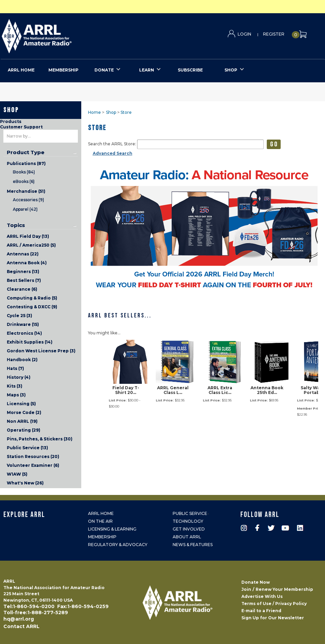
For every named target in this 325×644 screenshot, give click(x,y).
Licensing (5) (21, 404)
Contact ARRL (21, 626)
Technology (188, 521)
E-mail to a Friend (261, 611)
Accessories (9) (28, 200)
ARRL (64, 34)
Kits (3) (15, 386)
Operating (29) (24, 430)
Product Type (26, 152)
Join (246, 589)
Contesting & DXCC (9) (32, 307)
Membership (102, 537)
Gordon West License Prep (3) (41, 351)
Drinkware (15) (23, 324)
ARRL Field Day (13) (28, 236)
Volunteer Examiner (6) (33, 465)
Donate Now (256, 582)
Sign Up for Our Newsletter (273, 618)
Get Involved (189, 529)
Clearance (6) (22, 289)
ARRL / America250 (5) (31, 245)
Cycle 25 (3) (19, 316)
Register (274, 34)
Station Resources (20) (33, 456)
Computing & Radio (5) (32, 298)
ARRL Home (101, 513)
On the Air (100, 521)
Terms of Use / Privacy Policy (274, 604)
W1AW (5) (17, 474)
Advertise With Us (262, 596)
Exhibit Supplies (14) (30, 342)
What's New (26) (25, 483)
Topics (16, 225)
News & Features (193, 545)
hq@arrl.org (19, 619)
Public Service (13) (27, 448)
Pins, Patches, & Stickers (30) (40, 439)
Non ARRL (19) (22, 421)
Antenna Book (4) (27, 263)
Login (244, 34)
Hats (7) (15, 368)
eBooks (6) (24, 181)
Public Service (190, 513)
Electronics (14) (24, 333)
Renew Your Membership (284, 589)
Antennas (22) (23, 254)
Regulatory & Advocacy (118, 545)
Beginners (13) (23, 272)
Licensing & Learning (112, 529)
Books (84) (24, 172)
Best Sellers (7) (24, 280)
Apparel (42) (25, 209)
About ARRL (187, 537)
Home (94, 112)
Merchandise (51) (26, 191)
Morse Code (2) (24, 412)
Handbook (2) (22, 360)
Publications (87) (26, 163)
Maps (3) (16, 395)
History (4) (19, 377)
